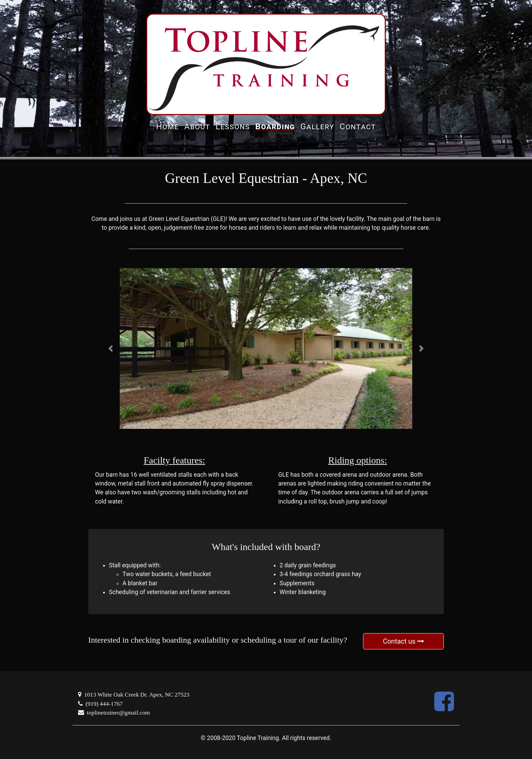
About (197, 127)
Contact (358, 127)
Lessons (233, 127)
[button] (111, 348)
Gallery (318, 127)
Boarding (275, 127)
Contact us (403, 641)
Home (167, 127)
